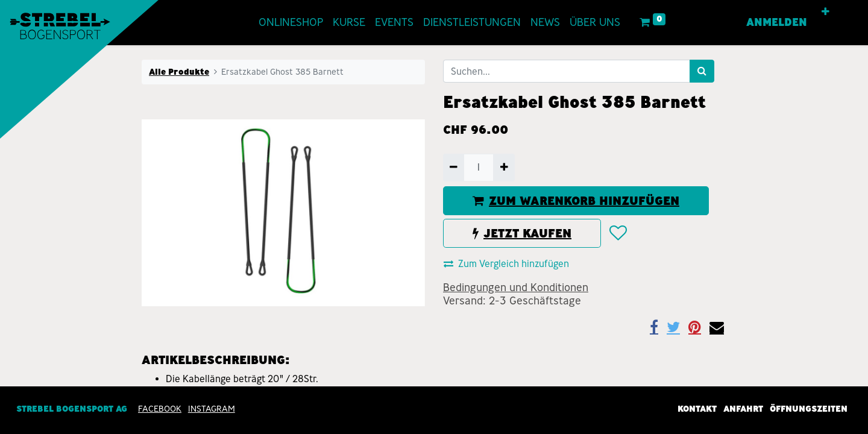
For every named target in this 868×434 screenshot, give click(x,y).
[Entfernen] (454, 168)
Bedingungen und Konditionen (516, 288)
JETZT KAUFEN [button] (522, 233)
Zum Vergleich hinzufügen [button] (506, 264)
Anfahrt (743, 409)
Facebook (160, 409)
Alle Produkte (179, 72)
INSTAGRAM (212, 409)
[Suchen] (702, 71)
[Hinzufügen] (504, 168)
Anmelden (782, 22)
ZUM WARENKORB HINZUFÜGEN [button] (576, 201)
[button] (830, 12)
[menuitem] (287, 23)
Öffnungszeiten (809, 409)
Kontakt (697, 409)
